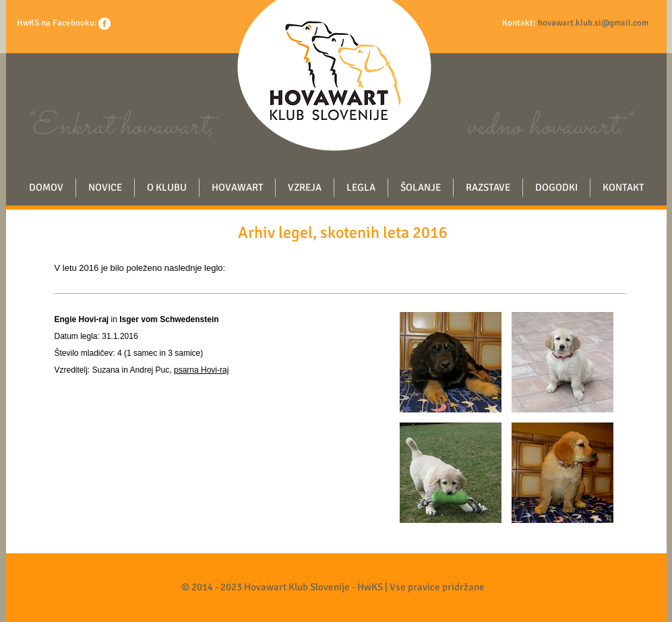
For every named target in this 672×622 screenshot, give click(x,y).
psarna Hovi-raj (201, 370)
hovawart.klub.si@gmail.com (593, 23)
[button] (451, 362)
